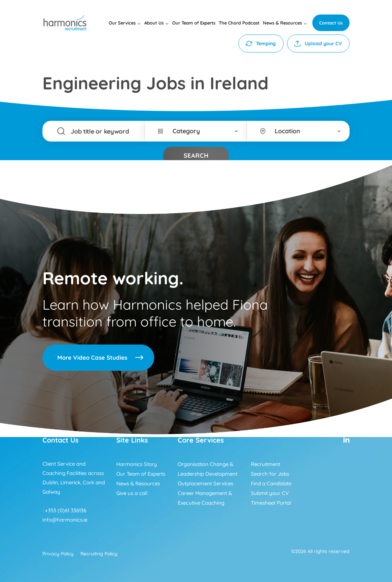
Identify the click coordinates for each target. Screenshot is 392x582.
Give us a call (132, 493)
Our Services (122, 23)
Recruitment (266, 464)
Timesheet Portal (271, 503)
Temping (266, 43)
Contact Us (331, 23)
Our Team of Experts (194, 23)
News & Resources (282, 23)
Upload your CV (323, 43)
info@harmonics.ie (65, 520)
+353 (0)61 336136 (66, 510)
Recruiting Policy (99, 554)
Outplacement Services (205, 483)
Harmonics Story (137, 464)
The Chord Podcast (239, 23)
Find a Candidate (271, 483)
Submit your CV (270, 493)
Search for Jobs (270, 474)
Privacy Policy (58, 554)
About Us (154, 23)
